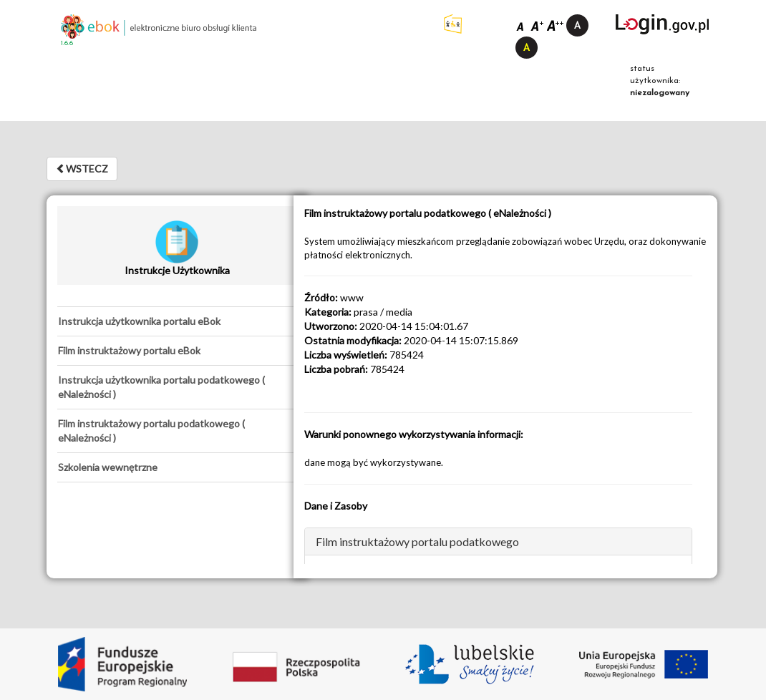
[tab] (177, 321)
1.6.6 (67, 43)
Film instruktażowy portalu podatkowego (417, 541)
